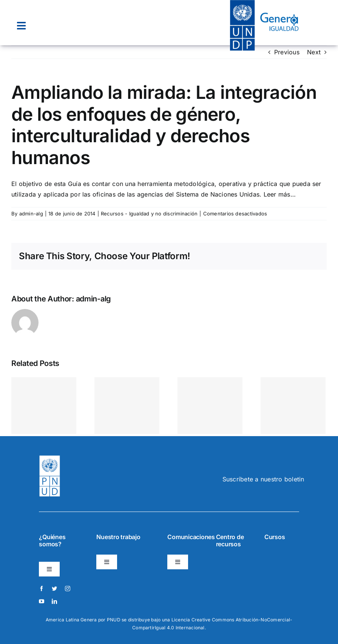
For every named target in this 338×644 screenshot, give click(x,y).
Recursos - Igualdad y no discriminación (149, 214)
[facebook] (42, 589)
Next (314, 52)
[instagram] (68, 589)
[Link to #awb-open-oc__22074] (21, 26)
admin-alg (31, 214)
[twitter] (54, 589)
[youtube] (42, 601)
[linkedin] (54, 601)
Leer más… (280, 194)
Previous (287, 52)
